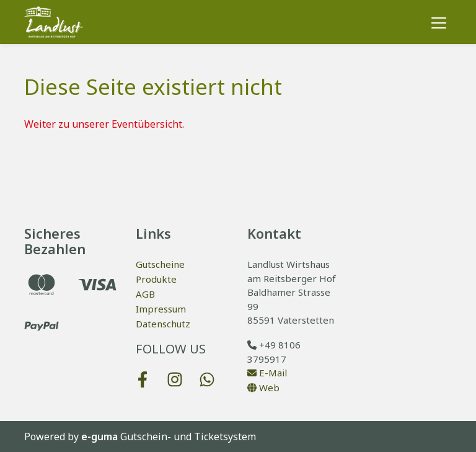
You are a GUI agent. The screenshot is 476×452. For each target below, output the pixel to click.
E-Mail (267, 373)
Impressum (161, 309)
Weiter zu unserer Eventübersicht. (104, 124)
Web (263, 388)
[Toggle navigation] (439, 22)
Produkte (156, 279)
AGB (145, 294)
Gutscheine (160, 264)
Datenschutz (163, 324)
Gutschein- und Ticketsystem (169, 436)
